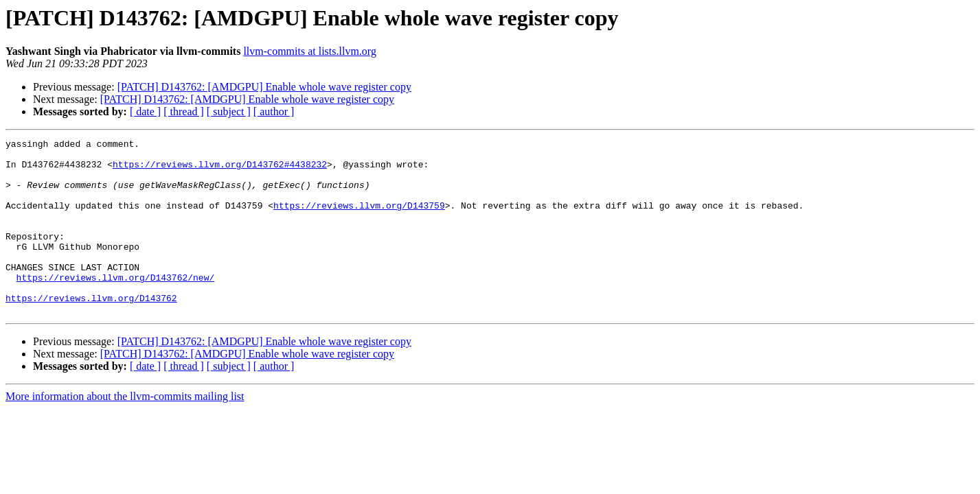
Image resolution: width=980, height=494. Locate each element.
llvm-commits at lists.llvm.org (309, 51)
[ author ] (274, 111)
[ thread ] (184, 111)
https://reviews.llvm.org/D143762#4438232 (220, 170)
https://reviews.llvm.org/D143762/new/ (116, 306)
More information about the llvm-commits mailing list (125, 431)
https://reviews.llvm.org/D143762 (91, 331)
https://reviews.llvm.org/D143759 (359, 220)
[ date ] (145, 111)
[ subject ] (229, 111)
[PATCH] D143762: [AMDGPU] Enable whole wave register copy (264, 87)
